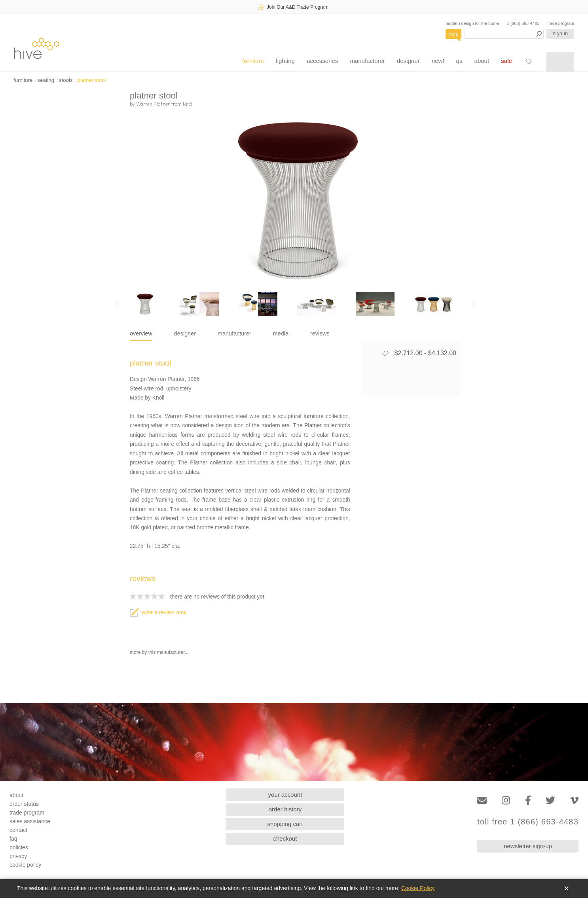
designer (408, 61)
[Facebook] (528, 800)
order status (24, 804)
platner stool (92, 80)
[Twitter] (550, 800)
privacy (18, 856)
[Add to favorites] (385, 353)
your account (285, 795)
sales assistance (30, 821)
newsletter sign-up (528, 846)
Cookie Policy (418, 888)
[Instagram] (506, 800)
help (454, 34)
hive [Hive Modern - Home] (36, 48)
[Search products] (504, 34)
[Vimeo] (574, 800)
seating (46, 80)
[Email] (482, 800)
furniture (253, 61)
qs (459, 61)
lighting (285, 61)
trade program (561, 23)
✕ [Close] (566, 889)
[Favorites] (529, 61)
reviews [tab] (320, 333)
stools (66, 80)
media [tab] (281, 333)
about (482, 61)
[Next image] (474, 304)
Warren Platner (153, 104)
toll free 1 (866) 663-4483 (528, 822)
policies (19, 847)
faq (13, 839)
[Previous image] (116, 304)
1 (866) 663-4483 (523, 23)
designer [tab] (185, 333)
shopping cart (285, 824)
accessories (322, 61)
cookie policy (25, 865)
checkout (285, 838)
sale (506, 61)
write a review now (158, 613)
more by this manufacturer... (159, 652)
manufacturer (367, 61)
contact (18, 830)
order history (285, 809)
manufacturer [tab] (234, 333)
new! (438, 61)
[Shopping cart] (560, 62)
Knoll (188, 104)
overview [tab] (141, 333)
